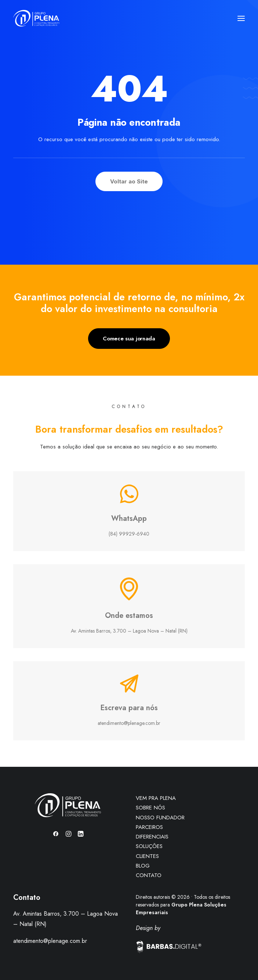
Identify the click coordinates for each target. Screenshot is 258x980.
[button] (241, 18)
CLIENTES (147, 856)
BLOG (143, 866)
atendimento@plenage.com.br (50, 941)
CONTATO (149, 875)
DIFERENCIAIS (152, 837)
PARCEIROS (149, 827)
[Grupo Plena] (36, 18)
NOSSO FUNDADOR (160, 818)
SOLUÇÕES (149, 846)
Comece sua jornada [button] (129, 339)
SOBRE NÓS (150, 808)
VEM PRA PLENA (156, 798)
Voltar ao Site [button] (129, 181)
